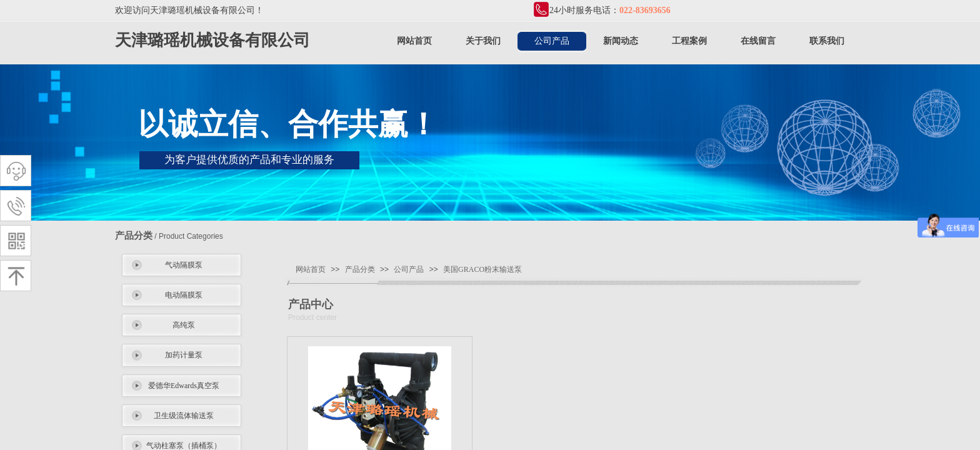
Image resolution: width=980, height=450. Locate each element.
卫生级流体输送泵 (184, 416)
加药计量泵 (184, 355)
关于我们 (483, 41)
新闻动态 (621, 41)
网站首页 (414, 41)
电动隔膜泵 (184, 295)
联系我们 (827, 41)
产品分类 (360, 269)
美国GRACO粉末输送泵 (482, 269)
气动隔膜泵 (184, 265)
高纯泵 (184, 325)
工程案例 (689, 41)
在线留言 (758, 41)
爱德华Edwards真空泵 (184, 386)
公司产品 (552, 41)
